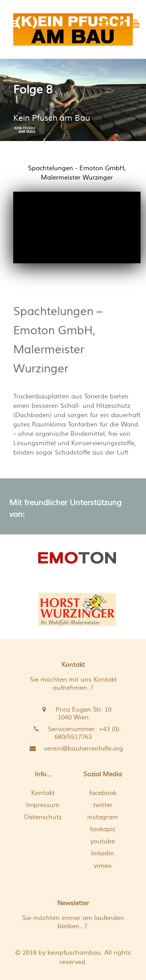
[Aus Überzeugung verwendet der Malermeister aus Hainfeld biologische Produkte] (77, 609)
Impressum (43, 805)
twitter (103, 805)
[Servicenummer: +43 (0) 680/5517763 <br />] (73, 733)
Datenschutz (43, 817)
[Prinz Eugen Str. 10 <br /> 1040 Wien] (73, 714)
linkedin (103, 853)
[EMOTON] (77, 557)
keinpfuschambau (74, 953)
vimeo (103, 866)
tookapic (103, 829)
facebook (103, 793)
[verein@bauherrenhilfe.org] (73, 749)
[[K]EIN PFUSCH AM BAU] (73, 29)
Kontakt (43, 793)
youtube (103, 841)
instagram (103, 817)
